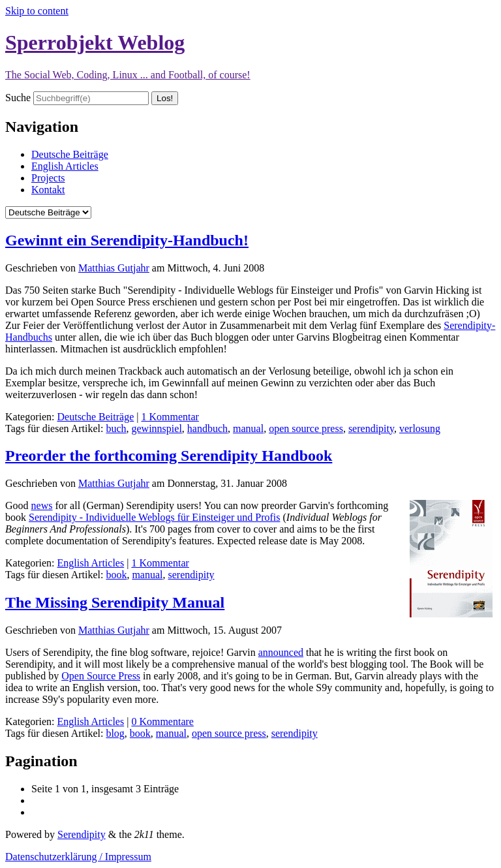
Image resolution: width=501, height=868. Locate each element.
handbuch (207, 428)
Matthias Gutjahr (114, 268)
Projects (48, 178)
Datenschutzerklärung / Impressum (78, 857)
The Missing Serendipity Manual (115, 602)
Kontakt (48, 190)
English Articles (65, 166)
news (42, 505)
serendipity (371, 428)
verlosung (420, 428)
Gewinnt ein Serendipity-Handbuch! (127, 240)
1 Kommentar (170, 417)
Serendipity (82, 834)
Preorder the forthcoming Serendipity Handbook (169, 456)
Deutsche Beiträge (70, 154)
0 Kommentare (162, 721)
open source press (306, 428)
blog (115, 733)
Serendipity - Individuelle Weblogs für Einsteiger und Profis (154, 517)
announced (281, 652)
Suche (18, 98)
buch (116, 428)
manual (248, 428)
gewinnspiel (157, 428)
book (116, 575)
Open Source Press (101, 676)
